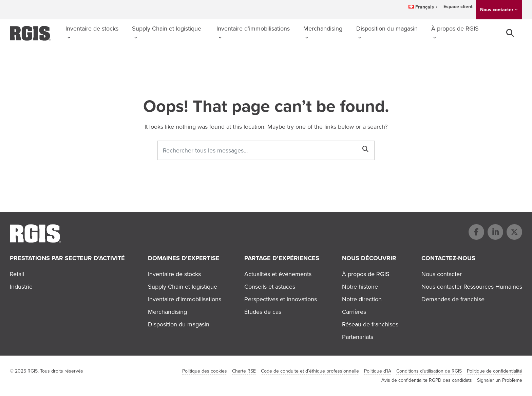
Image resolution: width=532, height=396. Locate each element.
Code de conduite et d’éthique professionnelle (310, 371)
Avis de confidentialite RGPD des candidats (427, 380)
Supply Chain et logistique (167, 29)
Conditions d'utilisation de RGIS (429, 371)
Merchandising (323, 29)
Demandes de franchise (453, 299)
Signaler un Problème (500, 380)
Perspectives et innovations (281, 299)
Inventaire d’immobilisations (253, 29)
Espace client (458, 7)
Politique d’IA (378, 371)
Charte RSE (244, 371)
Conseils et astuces (270, 287)
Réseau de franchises (370, 324)
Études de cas (263, 312)
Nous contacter (497, 10)
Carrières (354, 312)
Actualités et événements (278, 274)
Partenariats (358, 337)
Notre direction (362, 299)
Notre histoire (360, 287)
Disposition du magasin (387, 29)
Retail (17, 274)
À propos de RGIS (455, 29)
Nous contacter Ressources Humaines (472, 287)
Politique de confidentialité (495, 371)
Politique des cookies (205, 371)
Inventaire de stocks (92, 29)
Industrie (21, 287)
